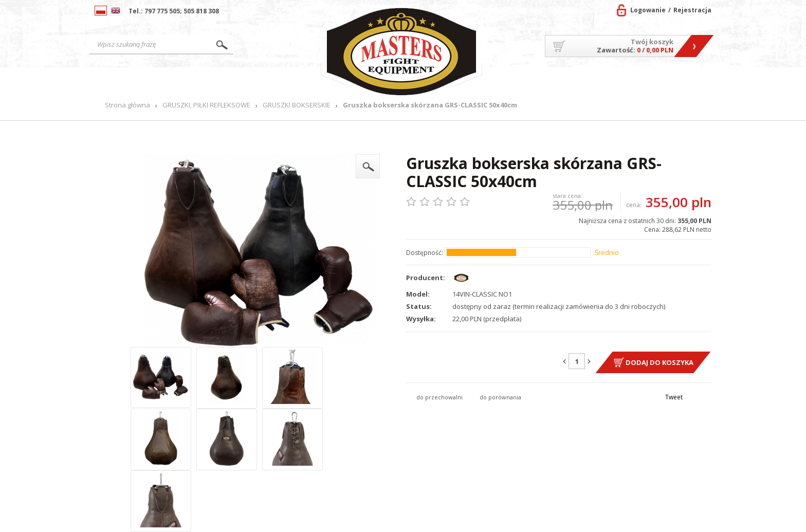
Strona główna (146, 80)
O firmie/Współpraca (536, 80)
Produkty (231, 80)
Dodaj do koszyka (660, 362)
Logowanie (648, 10)
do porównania (500, 397)
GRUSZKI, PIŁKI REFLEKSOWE (206, 105)
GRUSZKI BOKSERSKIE (297, 105)
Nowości (293, 80)
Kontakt (687, 80)
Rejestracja (692, 10)
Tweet (674, 397)
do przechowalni (439, 397)
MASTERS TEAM (625, 80)
